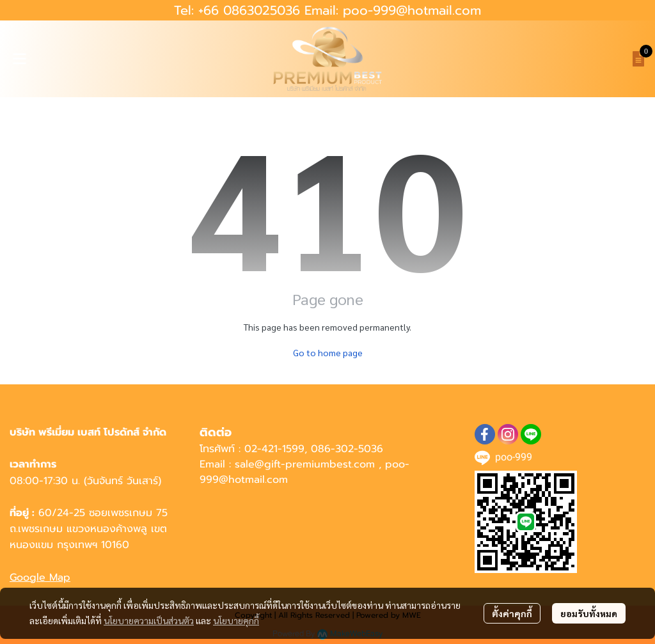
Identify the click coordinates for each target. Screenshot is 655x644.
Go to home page (328, 352)
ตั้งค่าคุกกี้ (512, 613)
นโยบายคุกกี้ (236, 620)
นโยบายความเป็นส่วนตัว (149, 620)
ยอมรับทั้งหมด (589, 613)
